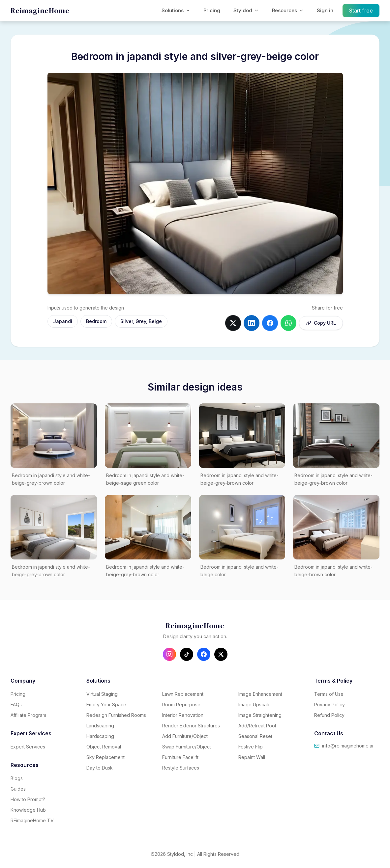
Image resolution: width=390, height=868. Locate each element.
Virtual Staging (102, 694)
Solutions (176, 10)
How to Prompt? (28, 799)
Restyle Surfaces (181, 768)
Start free (361, 11)
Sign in (325, 10)
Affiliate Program (28, 715)
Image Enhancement (260, 694)
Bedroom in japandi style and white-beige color (240, 571)
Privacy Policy (330, 705)
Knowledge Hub (28, 810)
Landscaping (100, 726)
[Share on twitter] (233, 323)
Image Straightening (260, 715)
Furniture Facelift (180, 757)
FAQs (16, 705)
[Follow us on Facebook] (204, 654)
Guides (18, 789)
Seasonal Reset (255, 736)
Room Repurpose (181, 705)
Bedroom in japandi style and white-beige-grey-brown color (51, 479)
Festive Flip (251, 747)
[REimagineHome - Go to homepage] (40, 11)
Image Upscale (255, 705)
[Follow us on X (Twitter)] (221, 654)
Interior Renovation (183, 715)
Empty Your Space (106, 705)
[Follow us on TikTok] (187, 654)
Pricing (212, 10)
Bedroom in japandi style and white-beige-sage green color (145, 479)
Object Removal (104, 747)
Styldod (246, 10)
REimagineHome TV (32, 820)
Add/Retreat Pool (257, 726)
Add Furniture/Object (185, 736)
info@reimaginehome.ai (344, 746)
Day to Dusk (100, 768)
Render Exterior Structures (191, 726)
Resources (288, 10)
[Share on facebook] (270, 323)
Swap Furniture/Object (187, 747)
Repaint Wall (252, 757)
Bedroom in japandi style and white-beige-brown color (333, 571)
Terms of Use (329, 694)
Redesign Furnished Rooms (116, 715)
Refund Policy (329, 715)
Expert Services (28, 747)
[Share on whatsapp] (288, 323)
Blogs (17, 778)
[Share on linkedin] (252, 323)
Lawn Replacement (183, 694)
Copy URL (321, 323)
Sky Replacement (105, 757)
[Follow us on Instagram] (169, 654)
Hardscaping (100, 736)
